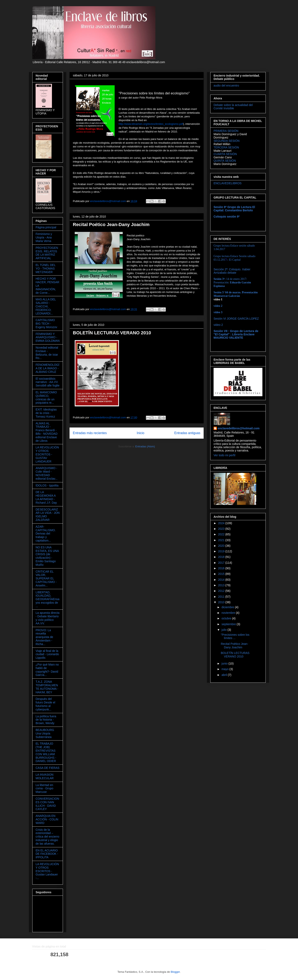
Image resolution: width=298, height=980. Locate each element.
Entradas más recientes (90, 433)
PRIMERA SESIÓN (226, 131)
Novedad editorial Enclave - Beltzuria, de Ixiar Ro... (47, 353)
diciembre (228, 607)
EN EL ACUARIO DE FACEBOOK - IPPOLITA (47, 854)
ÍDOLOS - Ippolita (47, 485)
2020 (222, 546)
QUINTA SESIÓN (225, 161)
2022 (222, 534)
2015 (222, 574)
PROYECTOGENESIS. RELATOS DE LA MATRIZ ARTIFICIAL (47, 253)
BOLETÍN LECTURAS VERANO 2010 (112, 333)
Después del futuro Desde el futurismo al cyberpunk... (45, 704)
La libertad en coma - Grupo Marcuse (44, 789)
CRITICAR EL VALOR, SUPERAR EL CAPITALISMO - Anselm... (46, 578)
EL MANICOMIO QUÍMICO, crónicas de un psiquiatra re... (46, 397)
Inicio (141, 433)
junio (225, 663)
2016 (222, 568)
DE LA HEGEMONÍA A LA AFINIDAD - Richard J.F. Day (46, 497)
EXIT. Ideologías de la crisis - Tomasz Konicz (46, 413)
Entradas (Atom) (145, 446)
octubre (227, 618)
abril (225, 675)
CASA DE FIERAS (47, 768)
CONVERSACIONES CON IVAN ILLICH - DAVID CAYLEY (47, 804)
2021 (222, 540)
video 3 (218, 312)
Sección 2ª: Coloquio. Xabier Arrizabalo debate (232, 271)
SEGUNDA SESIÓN (227, 141)
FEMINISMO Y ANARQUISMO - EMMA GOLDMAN (48, 337)
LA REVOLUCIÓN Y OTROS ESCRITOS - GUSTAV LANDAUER (47, 454)
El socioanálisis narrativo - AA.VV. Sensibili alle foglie (47, 382)
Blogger (175, 972)
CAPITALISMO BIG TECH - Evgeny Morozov (46, 324)
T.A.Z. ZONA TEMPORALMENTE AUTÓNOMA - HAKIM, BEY (47, 687)
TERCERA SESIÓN (226, 147)
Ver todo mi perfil (224, 455)
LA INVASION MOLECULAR (45, 776)
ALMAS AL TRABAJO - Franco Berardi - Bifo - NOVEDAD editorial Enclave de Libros (47, 432)
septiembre (229, 624)
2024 (222, 523)
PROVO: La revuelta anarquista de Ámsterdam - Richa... (44, 637)
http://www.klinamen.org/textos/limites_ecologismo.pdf (151, 124)
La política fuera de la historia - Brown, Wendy (46, 720)
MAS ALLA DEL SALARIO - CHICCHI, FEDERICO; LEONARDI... (46, 306)
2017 (222, 563)
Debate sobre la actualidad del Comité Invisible (233, 107)
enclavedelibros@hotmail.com (239, 428)
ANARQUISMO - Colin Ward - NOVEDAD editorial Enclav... (47, 473)
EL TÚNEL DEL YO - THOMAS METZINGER (46, 268)
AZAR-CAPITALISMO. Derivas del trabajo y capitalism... (46, 534)
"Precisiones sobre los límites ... (235, 636)
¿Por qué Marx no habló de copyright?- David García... (47, 670)
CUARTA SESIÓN (225, 154)
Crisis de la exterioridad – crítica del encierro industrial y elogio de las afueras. (47, 837)
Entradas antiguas (187, 433)
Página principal (46, 227)
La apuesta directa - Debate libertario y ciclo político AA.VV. (47, 618)
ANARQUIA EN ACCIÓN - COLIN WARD (47, 819)
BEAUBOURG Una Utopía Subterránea (45, 733)
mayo (225, 669)
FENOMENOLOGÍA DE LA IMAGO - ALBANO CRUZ (47, 368)
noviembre (229, 613)
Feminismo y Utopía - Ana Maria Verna (44, 237)
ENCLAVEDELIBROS (228, 183)
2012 (222, 591)
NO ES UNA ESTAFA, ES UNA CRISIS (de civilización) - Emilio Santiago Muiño (47, 556)
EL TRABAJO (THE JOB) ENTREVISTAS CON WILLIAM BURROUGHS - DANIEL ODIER (46, 752)
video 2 (218, 325)
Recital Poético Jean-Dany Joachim (111, 225)
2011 (222, 597)
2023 (222, 529)
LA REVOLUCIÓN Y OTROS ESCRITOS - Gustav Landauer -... (47, 871)
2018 (222, 557)
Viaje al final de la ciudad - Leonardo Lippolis (47, 654)
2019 (222, 551)
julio (224, 630)
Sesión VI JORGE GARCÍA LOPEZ (236, 319)
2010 (222, 602)
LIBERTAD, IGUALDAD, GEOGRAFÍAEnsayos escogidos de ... (47, 599)
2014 (222, 580)
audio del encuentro (226, 85)
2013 (222, 585)
